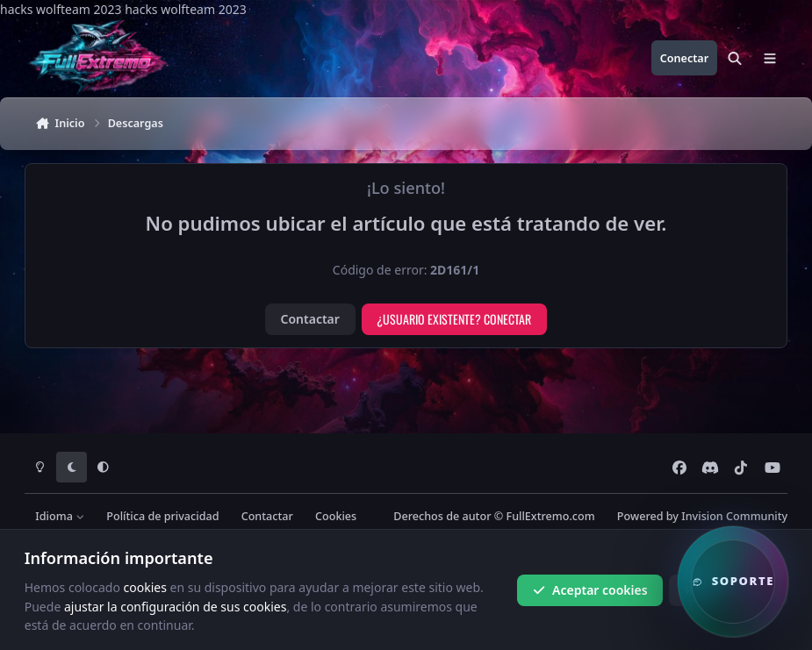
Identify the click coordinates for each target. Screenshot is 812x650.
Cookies (336, 516)
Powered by (702, 516)
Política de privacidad (162, 516)
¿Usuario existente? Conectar (454, 319)
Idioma (60, 516)
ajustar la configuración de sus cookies (175, 606)
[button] (733, 582)
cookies (145, 587)
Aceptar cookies (590, 590)
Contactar (310, 319)
